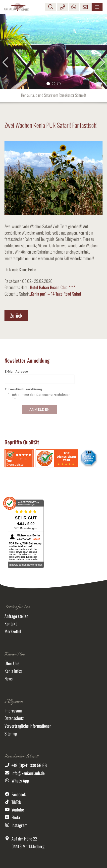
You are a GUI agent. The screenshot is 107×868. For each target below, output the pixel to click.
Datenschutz (14, 718)
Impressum (13, 710)
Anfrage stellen (16, 616)
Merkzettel (13, 631)
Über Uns (12, 663)
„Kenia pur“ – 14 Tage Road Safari (55, 294)
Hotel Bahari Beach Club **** (53, 287)
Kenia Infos (13, 671)
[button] (48, 84)
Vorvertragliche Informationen (28, 726)
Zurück (16, 315)
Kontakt (11, 623)
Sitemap (11, 733)
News (9, 678)
